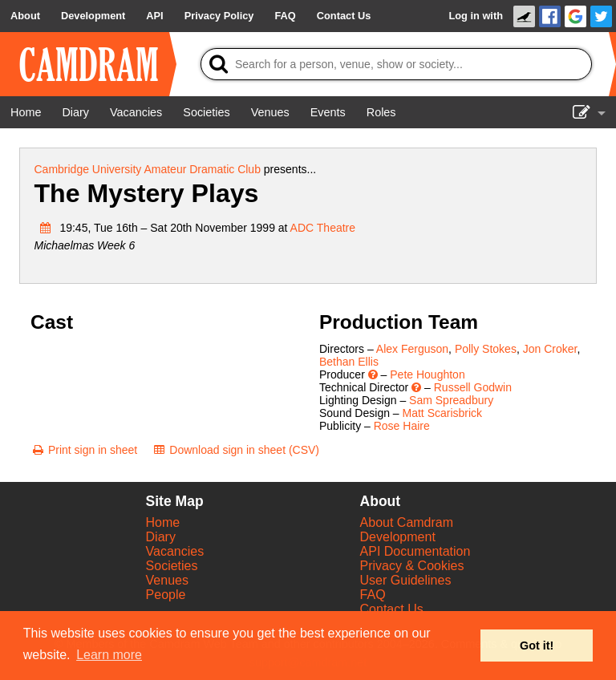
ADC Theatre (323, 228)
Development (398, 537)
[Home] (26, 112)
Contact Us (392, 609)
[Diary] (75, 112)
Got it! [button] (537, 646)
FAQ (373, 595)
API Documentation (415, 551)
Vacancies (175, 551)
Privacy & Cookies (412, 566)
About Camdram (407, 522)
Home (163, 522)
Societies (172, 566)
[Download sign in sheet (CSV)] (235, 450)
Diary (161, 537)
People (166, 595)
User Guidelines (406, 580)
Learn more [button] (109, 655)
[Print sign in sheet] (84, 450)
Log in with (476, 16)
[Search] (396, 64)
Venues (167, 580)
